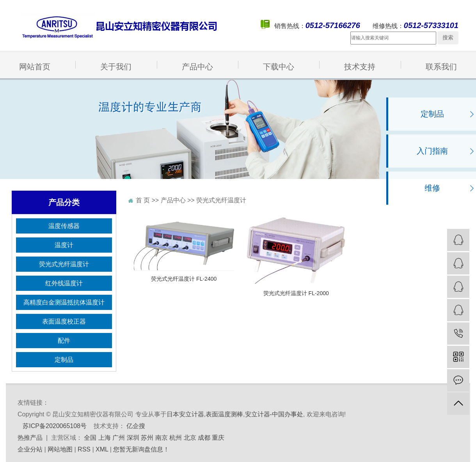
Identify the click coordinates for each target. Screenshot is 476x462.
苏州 (147, 438)
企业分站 (30, 449)
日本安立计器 (185, 414)
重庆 (218, 438)
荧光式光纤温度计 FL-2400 (184, 279)
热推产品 (30, 438)
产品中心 (197, 67)
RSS (84, 449)
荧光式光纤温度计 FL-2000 (296, 293)
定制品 (432, 114)
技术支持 (360, 67)
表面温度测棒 (224, 414)
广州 (119, 438)
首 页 (143, 200)
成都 (204, 438)
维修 (432, 188)
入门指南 (432, 151)
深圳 (133, 438)
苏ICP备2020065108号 (55, 426)
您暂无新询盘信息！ (141, 449)
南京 (162, 438)
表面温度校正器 (64, 321)
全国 (90, 438)
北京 (190, 438)
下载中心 (279, 67)
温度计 (64, 245)
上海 (105, 438)
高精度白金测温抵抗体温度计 (64, 302)
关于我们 (116, 67)
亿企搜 (136, 426)
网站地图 (60, 449)
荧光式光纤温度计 (64, 264)
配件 (64, 341)
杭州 (176, 438)
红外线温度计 (64, 283)
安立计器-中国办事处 (274, 414)
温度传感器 (64, 226)
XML (102, 449)
